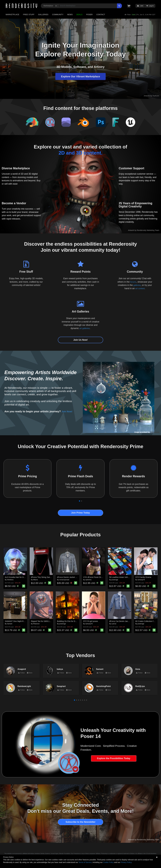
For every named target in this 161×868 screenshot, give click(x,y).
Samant (10, 624)
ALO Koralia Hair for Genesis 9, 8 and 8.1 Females (26, 577)
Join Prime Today (81, 513)
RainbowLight (24, 686)
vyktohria (88, 580)
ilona (138, 669)
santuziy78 (141, 580)
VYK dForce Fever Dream (94, 577)
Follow (21, 673)
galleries (137, 285)
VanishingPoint (103, 686)
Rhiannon (36, 624)
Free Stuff (29, 15)
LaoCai (114, 624)
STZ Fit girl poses (91, 621)
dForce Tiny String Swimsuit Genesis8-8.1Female (52, 577)
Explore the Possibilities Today (114, 758)
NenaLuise (155, 432)
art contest (140, 288)
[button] (79, 501)
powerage (115, 580)
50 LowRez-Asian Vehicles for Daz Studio (127, 577)
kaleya (60, 669)
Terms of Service (85, 862)
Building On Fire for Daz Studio (70, 621)
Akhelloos (10, 580)
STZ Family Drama (143, 577)
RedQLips (140, 686)
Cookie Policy (108, 862)
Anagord (22, 669)
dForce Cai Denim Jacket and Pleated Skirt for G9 (130, 621)
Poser (89, 15)
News (70, 15)
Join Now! (68, 411)
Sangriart (61, 686)
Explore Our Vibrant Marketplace (80, 76)
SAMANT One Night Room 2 (17, 621)
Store (30, 673)
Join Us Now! (80, 340)
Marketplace (12, 15)
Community (58, 15)
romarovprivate (64, 580)
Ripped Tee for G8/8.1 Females (44, 621)
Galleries (43, 15)
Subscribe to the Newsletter (80, 822)
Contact (101, 15)
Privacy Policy (126, 862)
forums (133, 282)
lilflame (35, 580)
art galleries (85, 328)
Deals (79, 15)
